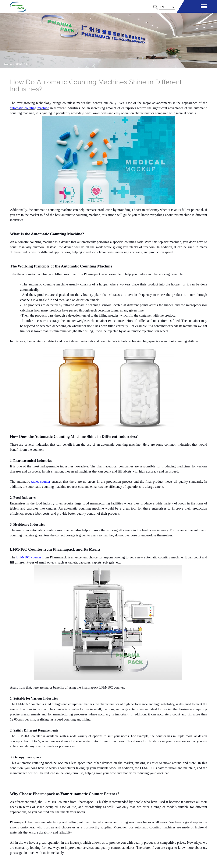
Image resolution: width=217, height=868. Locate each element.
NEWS (19, 65)
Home (8, 65)
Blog (29, 65)
